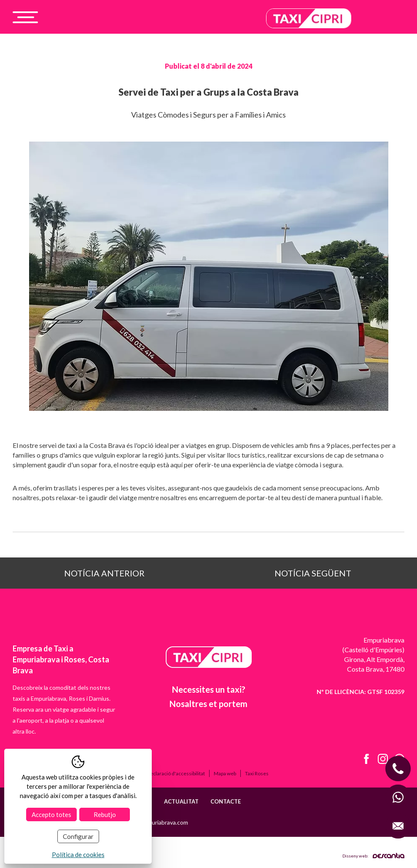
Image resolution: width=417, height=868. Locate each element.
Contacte (226, 801)
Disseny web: (373, 856)
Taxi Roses (257, 773)
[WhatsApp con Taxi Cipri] (398, 797)
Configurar (78, 836)
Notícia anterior (104, 573)
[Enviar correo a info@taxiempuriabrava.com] (398, 826)
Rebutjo (105, 814)
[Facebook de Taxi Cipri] (363, 760)
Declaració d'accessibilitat (176, 773)
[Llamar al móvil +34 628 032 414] (398, 769)
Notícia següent (313, 573)
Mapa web (225, 773)
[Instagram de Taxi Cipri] (380, 760)
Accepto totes (51, 814)
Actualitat (181, 801)
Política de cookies (78, 855)
